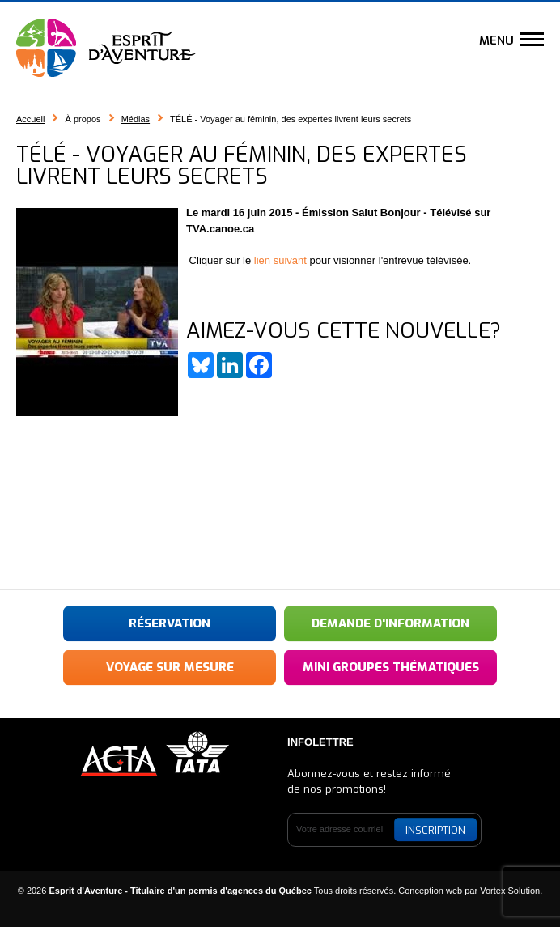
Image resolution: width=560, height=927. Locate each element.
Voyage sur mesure (170, 667)
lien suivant (280, 260)
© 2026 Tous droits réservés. (207, 891)
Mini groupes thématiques (391, 667)
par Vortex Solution (502, 891)
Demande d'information (390, 623)
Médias (136, 119)
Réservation (170, 623)
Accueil (30, 119)
